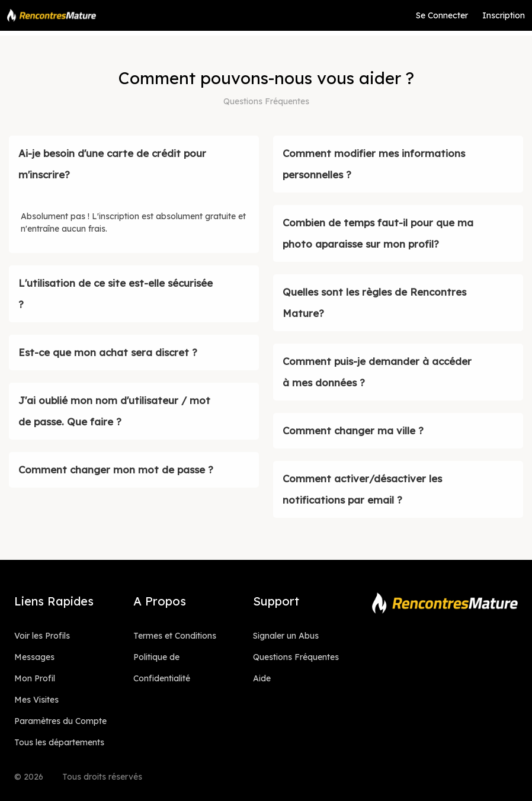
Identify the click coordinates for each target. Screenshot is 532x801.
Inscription (504, 15)
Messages (34, 657)
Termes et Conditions (175, 636)
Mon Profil (35, 678)
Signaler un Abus (286, 636)
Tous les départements (59, 742)
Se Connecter (442, 15)
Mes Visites (36, 700)
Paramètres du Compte (60, 721)
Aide (262, 678)
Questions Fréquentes (296, 657)
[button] (134, 164)
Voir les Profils (42, 636)
